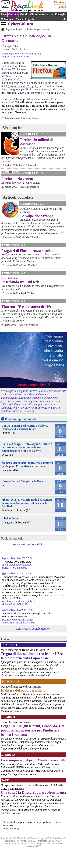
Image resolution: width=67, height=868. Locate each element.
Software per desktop (38, 29)
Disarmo (8, 717)
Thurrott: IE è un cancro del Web (27, 307)
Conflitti (9, 645)
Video (20, 19)
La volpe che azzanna (37, 216)
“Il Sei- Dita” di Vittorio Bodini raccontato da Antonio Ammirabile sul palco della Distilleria (27, 503)
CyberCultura (20, 24)
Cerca (63, 7)
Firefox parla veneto (17, 179)
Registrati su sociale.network (34, 629)
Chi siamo (60, 2)
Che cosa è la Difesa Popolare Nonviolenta (33, 792)
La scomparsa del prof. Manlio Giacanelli (33, 760)
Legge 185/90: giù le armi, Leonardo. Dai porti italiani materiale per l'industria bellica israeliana (33, 730)
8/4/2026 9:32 (25, 574)
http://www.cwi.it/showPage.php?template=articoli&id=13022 (22, 55)
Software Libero (14, 29)
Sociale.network (12, 538)
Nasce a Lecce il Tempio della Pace (22, 481)
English (29, 19)
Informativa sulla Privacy (50, 841)
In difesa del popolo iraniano (23, 690)
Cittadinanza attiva (42, 14)
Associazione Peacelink (28, 544)
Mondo (24, 14)
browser (25, 118)
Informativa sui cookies (16, 843)
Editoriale (10, 682)
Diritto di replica (37, 843)
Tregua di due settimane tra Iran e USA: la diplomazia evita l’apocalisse (32, 656)
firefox (35, 118)
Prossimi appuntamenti (20, 419)
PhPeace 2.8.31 (28, 841)
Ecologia (60, 14)
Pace (4, 14)
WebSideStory (9, 66)
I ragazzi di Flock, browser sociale (28, 251)
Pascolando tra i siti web (20, 282)
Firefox (17, 80)
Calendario (8, 19)
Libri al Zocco (10, 518)
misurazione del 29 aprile (23, 86)
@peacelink (8, 558)
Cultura (13, 14)
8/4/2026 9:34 (25, 558)
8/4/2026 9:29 (25, 610)
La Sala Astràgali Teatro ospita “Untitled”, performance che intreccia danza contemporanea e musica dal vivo (27, 447)
